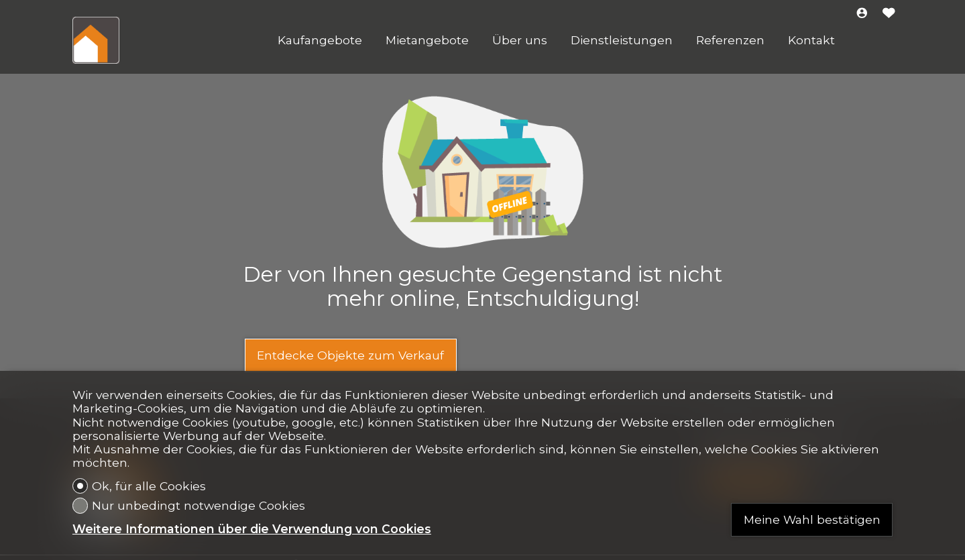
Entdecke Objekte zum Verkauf (350, 355)
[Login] (862, 14)
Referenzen (730, 40)
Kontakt (811, 40)
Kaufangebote (320, 40)
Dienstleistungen (622, 40)
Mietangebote (427, 40)
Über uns (520, 40)
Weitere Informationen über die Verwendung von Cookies (252, 529)
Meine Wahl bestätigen (812, 519)
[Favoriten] (889, 14)
